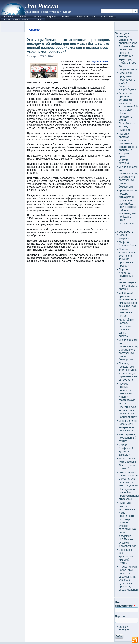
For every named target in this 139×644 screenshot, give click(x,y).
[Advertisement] (70, 297)
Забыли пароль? (124, 628)
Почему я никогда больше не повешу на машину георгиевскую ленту (127, 393)
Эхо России (42, 6)
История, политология (17, 20)
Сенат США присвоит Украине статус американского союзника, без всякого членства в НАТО (128, 304)
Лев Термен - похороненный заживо (128, 438)
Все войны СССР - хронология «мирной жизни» (126, 556)
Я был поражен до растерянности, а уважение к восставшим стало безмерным (128, 177)
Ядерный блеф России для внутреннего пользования (128, 426)
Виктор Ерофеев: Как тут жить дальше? (127, 450)
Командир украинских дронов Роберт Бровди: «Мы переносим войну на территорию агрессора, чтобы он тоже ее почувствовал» (128, 53)
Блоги (23, 17)
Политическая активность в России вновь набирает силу (128, 412)
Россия (37, 17)
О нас (39, 20)
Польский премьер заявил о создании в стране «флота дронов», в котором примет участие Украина (128, 148)
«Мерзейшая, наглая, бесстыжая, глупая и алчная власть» (127, 328)
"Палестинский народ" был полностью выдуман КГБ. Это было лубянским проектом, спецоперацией (128, 578)
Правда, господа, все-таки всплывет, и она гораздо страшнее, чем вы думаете (128, 371)
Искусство (107, 17)
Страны (51, 17)
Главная (9, 17)
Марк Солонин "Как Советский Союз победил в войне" (128, 463)
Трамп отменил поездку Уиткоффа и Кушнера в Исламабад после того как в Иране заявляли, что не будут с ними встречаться (128, 207)
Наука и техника (86, 17)
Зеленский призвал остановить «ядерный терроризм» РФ (128, 100)
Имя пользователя (125, 604)
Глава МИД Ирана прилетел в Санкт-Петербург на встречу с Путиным (127, 120)
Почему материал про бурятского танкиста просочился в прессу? (127, 257)
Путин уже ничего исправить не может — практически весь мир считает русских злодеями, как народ (127, 518)
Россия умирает (124, 237)
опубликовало (100, 61)
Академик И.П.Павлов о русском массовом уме (127, 541)
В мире (66, 17)
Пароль (121, 616)
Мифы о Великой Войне (128, 244)
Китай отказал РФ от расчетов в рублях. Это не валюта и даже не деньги (128, 479)
